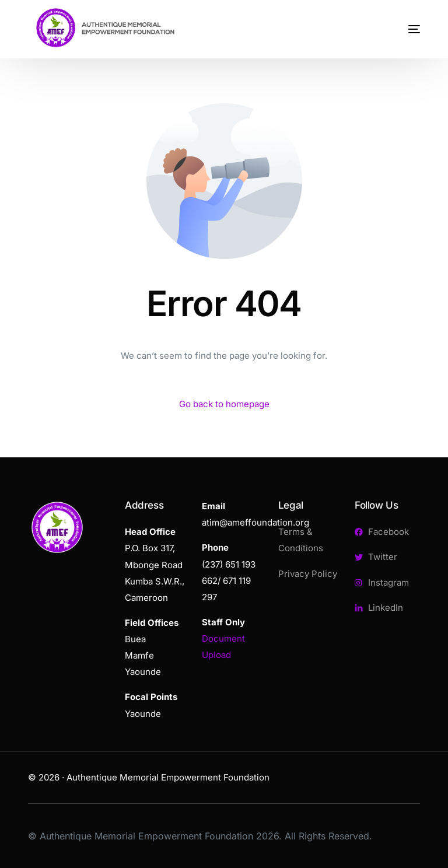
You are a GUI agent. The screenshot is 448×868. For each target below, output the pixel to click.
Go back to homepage (224, 404)
